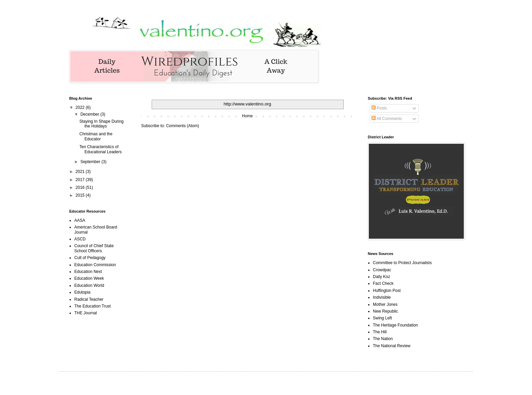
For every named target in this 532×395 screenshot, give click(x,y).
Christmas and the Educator (96, 136)
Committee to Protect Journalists (402, 263)
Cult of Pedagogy (90, 258)
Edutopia (82, 292)
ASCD (80, 239)
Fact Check (383, 283)
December (90, 114)
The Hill (380, 332)
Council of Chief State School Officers (94, 248)
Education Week (89, 278)
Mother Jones (385, 304)
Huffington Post (387, 291)
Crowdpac (382, 270)
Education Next (88, 272)
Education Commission (95, 265)
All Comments (387, 119)
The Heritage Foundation (395, 325)
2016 (81, 187)
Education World (89, 285)
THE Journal (86, 313)
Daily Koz (382, 277)
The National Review (392, 346)
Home (247, 116)
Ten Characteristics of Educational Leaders (100, 149)
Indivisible (382, 297)
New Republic (385, 311)
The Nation (383, 339)
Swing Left (382, 318)
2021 (81, 172)
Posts (379, 108)
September (91, 162)
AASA (80, 220)
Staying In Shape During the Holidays (101, 124)
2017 (81, 180)
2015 (81, 195)
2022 (81, 107)
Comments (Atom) (182, 126)
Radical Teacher (89, 299)
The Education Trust (92, 306)
